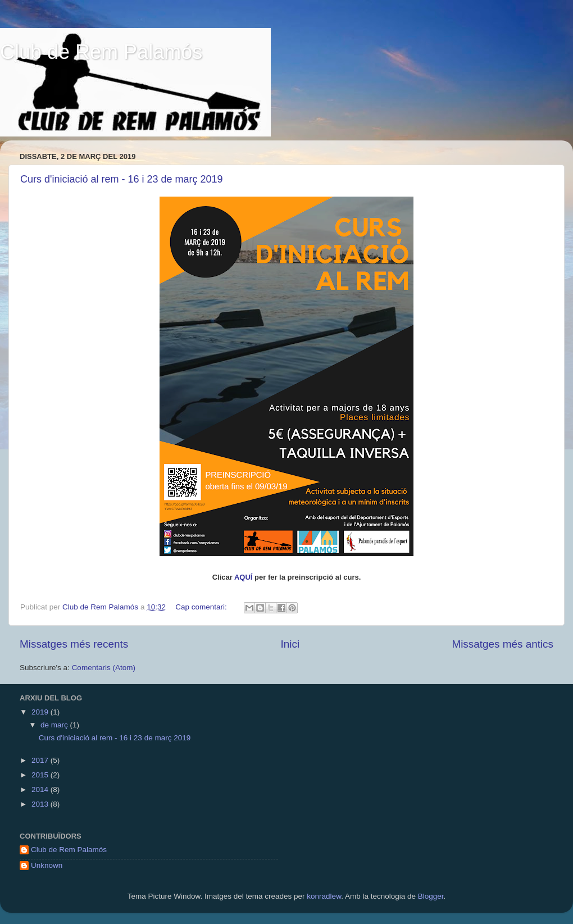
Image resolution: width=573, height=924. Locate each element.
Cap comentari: (202, 607)
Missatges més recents (74, 644)
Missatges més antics (502, 644)
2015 (41, 775)
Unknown (47, 865)
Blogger (431, 896)
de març (55, 725)
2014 (41, 789)
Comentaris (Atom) (104, 668)
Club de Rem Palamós (101, 52)
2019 (41, 712)
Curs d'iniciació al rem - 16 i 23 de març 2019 (122, 179)
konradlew (324, 896)
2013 (41, 804)
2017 (41, 760)
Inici (290, 644)
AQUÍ (244, 577)
